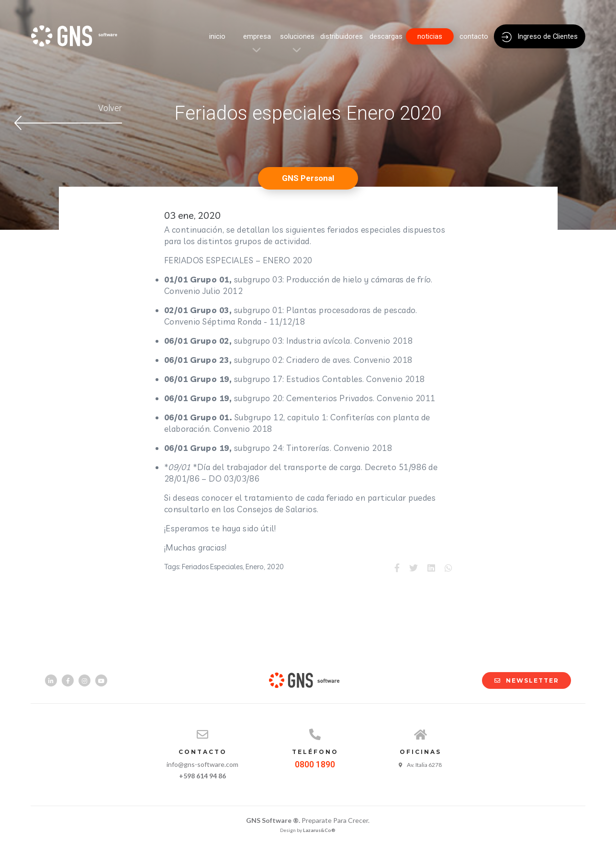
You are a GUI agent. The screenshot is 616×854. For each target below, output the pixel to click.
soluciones (297, 36)
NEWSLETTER (522, 680)
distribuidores (342, 36)
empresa (257, 36)
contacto (474, 36)
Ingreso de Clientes (540, 37)
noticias (430, 36)
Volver (68, 117)
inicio (217, 36)
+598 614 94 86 (202, 776)
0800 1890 (315, 764)
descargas (386, 36)
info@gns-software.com (202, 764)
